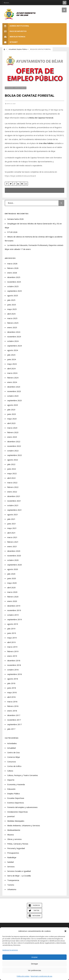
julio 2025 (11, 300)
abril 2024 (11, 368)
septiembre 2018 (15, 674)
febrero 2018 (13, 706)
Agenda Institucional (16, 26)
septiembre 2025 (15, 291)
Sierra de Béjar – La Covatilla (19, 876)
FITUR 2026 (12, 232)
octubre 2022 (13, 451)
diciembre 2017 (14, 715)
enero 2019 (12, 656)
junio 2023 (12, 414)
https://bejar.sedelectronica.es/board (20, 176)
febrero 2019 (13, 651)
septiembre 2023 (15, 400)
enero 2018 (12, 711)
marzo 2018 (12, 702)
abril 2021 (11, 533)
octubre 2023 (13, 396)
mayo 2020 (12, 583)
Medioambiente (14, 830)
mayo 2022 (12, 473)
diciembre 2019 (14, 606)
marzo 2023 (12, 428)
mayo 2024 (12, 364)
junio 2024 (12, 359)
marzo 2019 (12, 647)
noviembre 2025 (14, 282)
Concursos (12, 762)
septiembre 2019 (15, 619)
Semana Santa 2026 (15, 219)
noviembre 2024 (14, 337)
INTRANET (10, 42)
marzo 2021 (12, 537)
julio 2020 (11, 574)
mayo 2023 (12, 419)
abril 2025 (11, 314)
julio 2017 (11, 729)
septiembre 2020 (15, 565)
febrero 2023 (13, 432)
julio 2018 (11, 683)
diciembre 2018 (14, 660)
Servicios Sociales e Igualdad (19, 871)
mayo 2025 (12, 309)
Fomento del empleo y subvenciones (22, 807)
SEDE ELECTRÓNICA (14, 37)
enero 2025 (12, 327)
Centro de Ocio (14, 752)
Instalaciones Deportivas (18, 812)
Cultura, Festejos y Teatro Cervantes (23, 775)
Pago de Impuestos (14, 31)
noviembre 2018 (14, 665)
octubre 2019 (13, 615)
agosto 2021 (13, 514)
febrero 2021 (13, 542)
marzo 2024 (12, 373)
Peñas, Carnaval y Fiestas (18, 844)
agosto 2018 (13, 679)
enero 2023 (12, 437)
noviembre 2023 (14, 391)
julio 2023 (11, 410)
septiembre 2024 (15, 346)
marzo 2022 (12, 483)
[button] (65, 931)
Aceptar (35, 957)
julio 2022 (11, 464)
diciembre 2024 (14, 332)
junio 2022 (12, 469)
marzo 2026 (12, 264)
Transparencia (13, 880)
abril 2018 (11, 697)
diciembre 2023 (14, 387)
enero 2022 (12, 492)
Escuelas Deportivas (16, 798)
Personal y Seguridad (16, 848)
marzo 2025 (12, 318)
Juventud (11, 816)
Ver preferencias (34, 970)
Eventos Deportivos (16, 803)
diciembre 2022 (14, 441)
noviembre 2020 (14, 556)
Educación (11, 789)
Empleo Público (22, 49)
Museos (11, 835)
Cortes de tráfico (14, 766)
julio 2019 (11, 629)
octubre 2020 (13, 560)
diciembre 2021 (14, 496)
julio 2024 (11, 355)
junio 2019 (12, 633)
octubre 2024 (13, 341)
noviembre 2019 (14, 610)
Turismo (11, 885)
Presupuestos (13, 853)
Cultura (10, 771)
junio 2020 (12, 578)
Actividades (12, 743)
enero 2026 (12, 273)
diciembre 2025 (14, 277)
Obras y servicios (14, 839)
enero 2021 (12, 546)
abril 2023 (11, 423)
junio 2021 (12, 524)
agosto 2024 (13, 350)
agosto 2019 (13, 624)
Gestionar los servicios (10, 950)
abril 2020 (11, 587)
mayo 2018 (12, 692)
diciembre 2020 (14, 551)
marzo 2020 (12, 592)
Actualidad (12, 49)
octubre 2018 (13, 670)
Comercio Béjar (14, 757)
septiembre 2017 (15, 724)
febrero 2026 (13, 268)
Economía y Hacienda (16, 784)
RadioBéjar (12, 857)
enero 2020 (12, 601)
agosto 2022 (13, 460)
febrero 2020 (13, 597)
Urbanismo (12, 889)
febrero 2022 (13, 487)
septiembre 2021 (15, 510)
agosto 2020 (13, 569)
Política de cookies (23, 976)
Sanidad (10, 862)
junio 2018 (12, 688)
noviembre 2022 (14, 446)
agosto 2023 (13, 405)
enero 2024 (12, 382)
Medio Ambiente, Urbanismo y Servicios (24, 825)
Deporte (11, 780)
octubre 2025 (13, 286)
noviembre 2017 (14, 720)
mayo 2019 (12, 638)
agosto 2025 (13, 295)
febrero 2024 (13, 378)
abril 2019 (11, 642)
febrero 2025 (13, 323)
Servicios (11, 867)
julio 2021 (11, 519)
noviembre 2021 (14, 501)
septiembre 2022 (15, 455)
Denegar (35, 964)
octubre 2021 (13, 505)
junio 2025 (12, 305)
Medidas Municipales (16, 821)
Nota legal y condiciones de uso (41, 976)
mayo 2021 (12, 528)
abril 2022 (11, 478)
